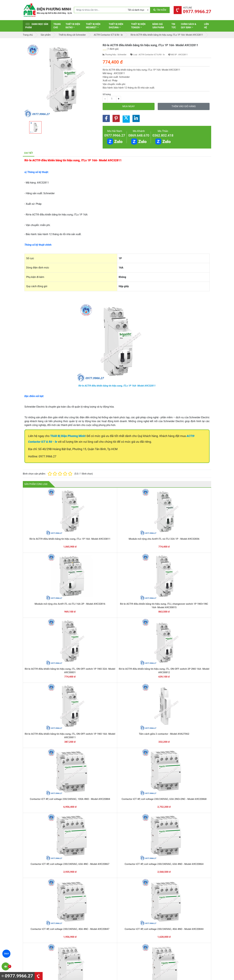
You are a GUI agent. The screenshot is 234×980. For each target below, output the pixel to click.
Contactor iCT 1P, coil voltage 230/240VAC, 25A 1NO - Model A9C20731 (155, 850)
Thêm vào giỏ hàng (184, 106)
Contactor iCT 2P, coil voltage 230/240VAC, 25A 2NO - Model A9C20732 (155, 797)
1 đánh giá (113, 49)
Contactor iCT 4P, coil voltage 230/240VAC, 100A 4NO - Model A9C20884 (155, 585)
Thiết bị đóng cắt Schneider (135, 905)
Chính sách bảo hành (181, 905)
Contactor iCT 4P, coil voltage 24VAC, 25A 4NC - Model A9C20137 (192, 691)
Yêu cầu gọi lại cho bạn (133, 880)
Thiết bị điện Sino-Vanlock (134, 935)
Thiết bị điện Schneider (133, 900)
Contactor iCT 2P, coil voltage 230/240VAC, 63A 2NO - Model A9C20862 (42, 797)
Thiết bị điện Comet (131, 930)
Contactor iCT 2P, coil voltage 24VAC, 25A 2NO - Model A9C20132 (117, 850)
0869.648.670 (139, 135)
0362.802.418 (163, 135)
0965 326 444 (52, 921)
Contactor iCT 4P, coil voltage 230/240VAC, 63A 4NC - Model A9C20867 (42, 638)
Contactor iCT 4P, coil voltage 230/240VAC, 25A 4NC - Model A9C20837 (42, 691)
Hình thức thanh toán (181, 900)
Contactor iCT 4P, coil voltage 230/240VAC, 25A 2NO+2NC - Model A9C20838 (192, 638)
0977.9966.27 (115, 135)
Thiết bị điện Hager (131, 915)
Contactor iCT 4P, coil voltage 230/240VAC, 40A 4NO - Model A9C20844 (155, 638)
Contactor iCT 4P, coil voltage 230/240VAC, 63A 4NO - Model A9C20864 (79, 638)
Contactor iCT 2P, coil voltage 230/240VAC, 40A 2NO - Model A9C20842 (79, 797)
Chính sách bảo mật (180, 915)
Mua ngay (129, 106)
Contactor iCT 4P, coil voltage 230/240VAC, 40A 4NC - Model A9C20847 (117, 638)
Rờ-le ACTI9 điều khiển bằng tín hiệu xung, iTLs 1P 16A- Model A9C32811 (117, 386)
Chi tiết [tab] (29, 153)
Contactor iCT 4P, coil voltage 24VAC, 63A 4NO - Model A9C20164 (155, 691)
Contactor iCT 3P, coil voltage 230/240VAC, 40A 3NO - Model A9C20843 (117, 744)
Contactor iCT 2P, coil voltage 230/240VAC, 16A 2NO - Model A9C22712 (192, 797)
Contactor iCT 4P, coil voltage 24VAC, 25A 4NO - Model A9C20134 (42, 744)
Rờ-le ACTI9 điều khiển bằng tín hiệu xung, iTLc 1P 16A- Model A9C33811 (42, 532)
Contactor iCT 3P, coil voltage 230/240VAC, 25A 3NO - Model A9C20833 (155, 744)
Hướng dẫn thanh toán (132, 874)
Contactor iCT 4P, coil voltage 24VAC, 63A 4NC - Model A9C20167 (117, 691)
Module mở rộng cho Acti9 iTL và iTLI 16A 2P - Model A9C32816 (117, 532)
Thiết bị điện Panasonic (133, 910)
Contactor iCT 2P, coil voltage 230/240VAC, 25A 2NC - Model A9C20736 (117, 797)
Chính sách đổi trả (179, 910)
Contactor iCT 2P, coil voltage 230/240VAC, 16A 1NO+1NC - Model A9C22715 (42, 850)
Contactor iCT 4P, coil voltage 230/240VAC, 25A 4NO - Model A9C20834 (79, 691)
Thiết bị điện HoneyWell (133, 940)
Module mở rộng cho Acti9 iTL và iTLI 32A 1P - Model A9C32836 (79, 532)
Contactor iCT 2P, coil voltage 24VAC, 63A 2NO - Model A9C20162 (79, 850)
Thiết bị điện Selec (130, 920)
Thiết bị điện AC (129, 925)
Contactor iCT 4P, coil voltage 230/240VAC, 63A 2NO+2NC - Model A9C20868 (192, 585)
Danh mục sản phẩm (37, 26)
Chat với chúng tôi (184, 877)
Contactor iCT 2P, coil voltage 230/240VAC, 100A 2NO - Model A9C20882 (192, 744)
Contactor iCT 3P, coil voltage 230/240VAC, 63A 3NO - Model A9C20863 (79, 744)
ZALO (6, 954)
